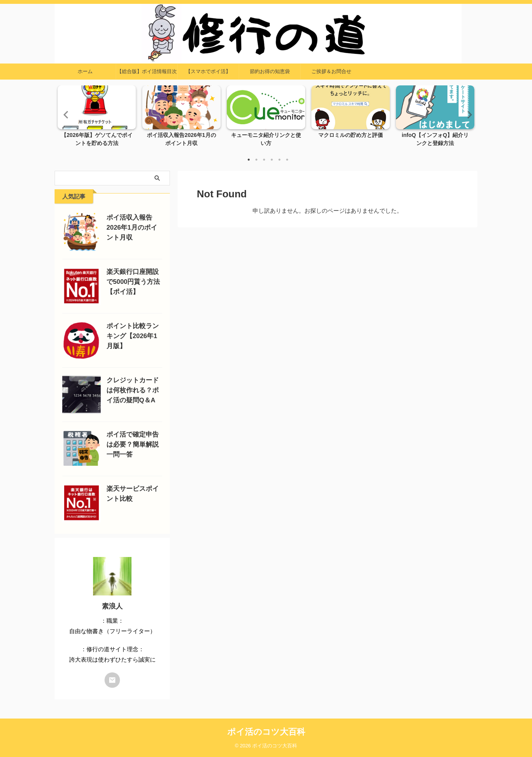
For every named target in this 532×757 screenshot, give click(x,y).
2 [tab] (256, 160)
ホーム (85, 71)
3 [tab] (264, 160)
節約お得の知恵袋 (270, 71)
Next (467, 114)
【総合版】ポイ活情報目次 (147, 71)
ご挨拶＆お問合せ (331, 71)
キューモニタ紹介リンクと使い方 (266, 135)
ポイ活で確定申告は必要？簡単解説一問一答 (132, 444)
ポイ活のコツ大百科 (266, 732)
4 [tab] (272, 160)
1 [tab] (249, 160)
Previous (65, 114)
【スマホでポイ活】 (208, 71)
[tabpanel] (97, 118)
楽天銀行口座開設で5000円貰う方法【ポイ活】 (133, 282)
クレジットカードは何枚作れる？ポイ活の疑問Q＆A (132, 390)
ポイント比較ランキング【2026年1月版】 (132, 336)
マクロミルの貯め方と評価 (351, 135)
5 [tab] (279, 160)
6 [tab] (287, 160)
